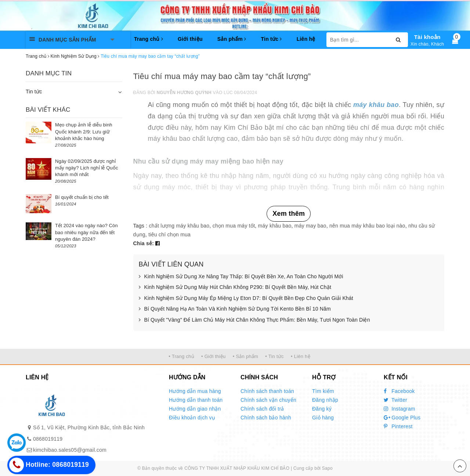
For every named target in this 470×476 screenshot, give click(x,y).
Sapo (327, 468)
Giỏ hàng (323, 418)
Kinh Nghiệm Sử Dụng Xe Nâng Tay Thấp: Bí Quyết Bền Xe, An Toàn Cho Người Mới (241, 277)
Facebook (399, 391)
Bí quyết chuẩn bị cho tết (82, 197)
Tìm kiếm (323, 391)
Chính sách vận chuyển (268, 400)
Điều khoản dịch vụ (192, 418)
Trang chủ (149, 39)
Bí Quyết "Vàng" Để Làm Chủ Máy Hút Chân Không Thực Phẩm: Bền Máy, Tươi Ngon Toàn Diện (254, 320)
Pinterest (398, 426)
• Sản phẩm (245, 356)
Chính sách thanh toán (267, 391)
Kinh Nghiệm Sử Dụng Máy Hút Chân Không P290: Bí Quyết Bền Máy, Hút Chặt (235, 287)
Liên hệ (306, 39)
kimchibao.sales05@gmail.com (70, 450)
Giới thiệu (190, 39)
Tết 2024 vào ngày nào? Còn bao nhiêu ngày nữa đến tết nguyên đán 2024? (86, 232)
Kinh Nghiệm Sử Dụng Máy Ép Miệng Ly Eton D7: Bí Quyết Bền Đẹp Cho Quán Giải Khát (246, 298)
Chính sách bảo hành (266, 418)
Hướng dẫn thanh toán (196, 400)
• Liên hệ (301, 356)
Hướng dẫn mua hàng (195, 391)
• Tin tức (274, 356)
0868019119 (48, 439)
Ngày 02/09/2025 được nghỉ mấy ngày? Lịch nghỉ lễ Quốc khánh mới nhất (87, 168)
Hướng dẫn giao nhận (195, 409)
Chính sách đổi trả (262, 409)
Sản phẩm (232, 39)
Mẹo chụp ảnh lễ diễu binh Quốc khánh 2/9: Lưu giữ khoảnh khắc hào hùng (84, 131)
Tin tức (271, 39)
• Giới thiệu (214, 356)
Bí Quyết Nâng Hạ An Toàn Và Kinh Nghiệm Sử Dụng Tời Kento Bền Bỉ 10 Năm (235, 309)
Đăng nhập (325, 400)
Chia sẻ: (144, 243)
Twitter (395, 400)
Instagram (399, 409)
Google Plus (402, 418)
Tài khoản (427, 37)
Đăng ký (322, 409)
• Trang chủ (181, 356)
